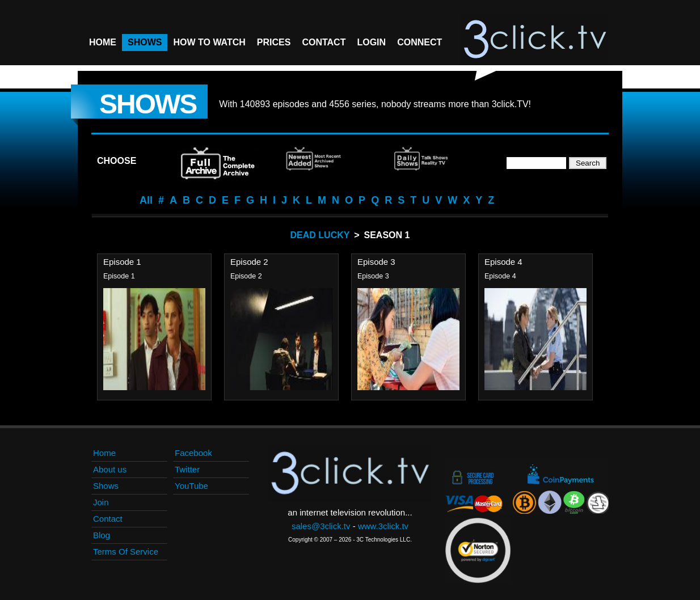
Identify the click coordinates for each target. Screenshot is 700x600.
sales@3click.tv (321, 526)
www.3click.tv (383, 526)
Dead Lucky (320, 235)
